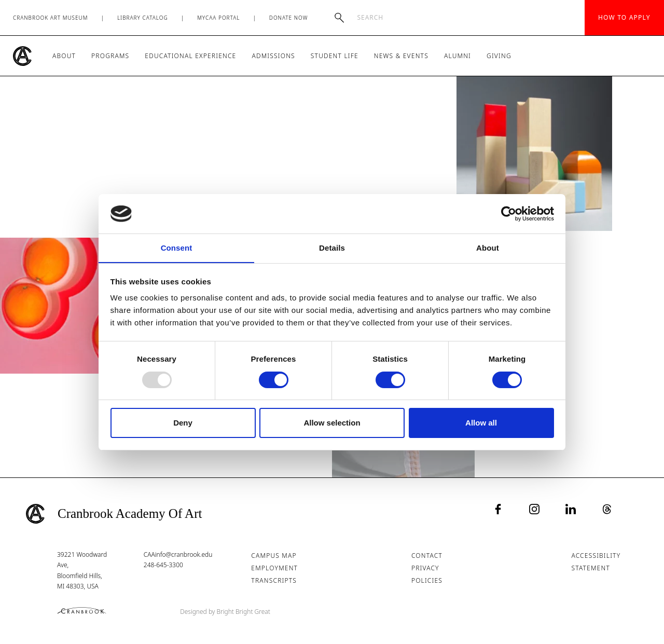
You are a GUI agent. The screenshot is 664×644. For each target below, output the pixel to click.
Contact (427, 556)
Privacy (425, 568)
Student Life (335, 56)
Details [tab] (332, 248)
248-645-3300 (163, 565)
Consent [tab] (177, 248)
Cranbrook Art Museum (51, 18)
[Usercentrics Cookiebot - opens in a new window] (509, 213)
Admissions (273, 56)
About (64, 56)
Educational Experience (190, 56)
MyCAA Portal (218, 18)
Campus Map (274, 556)
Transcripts (274, 580)
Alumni (458, 56)
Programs (110, 56)
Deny (183, 423)
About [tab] (488, 248)
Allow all (481, 423)
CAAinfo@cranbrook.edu (178, 554)
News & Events (401, 56)
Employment (275, 568)
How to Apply (624, 17)
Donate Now (289, 18)
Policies (427, 580)
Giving (499, 56)
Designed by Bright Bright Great (226, 612)
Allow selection (332, 423)
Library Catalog (143, 18)
